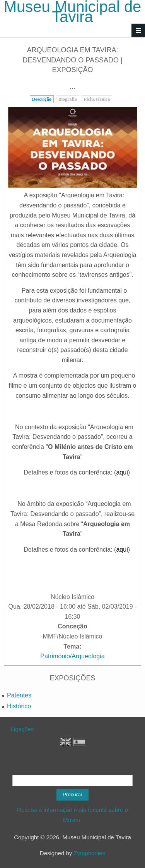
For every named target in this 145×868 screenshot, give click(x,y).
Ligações (22, 729)
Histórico (19, 706)
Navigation (138, 30)
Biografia (68, 99)
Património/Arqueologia (72, 656)
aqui (122, 472)
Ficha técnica (97, 99)
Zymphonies (89, 853)
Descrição (42, 99)
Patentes (19, 695)
